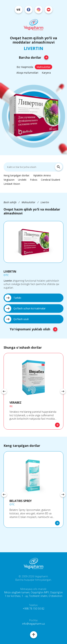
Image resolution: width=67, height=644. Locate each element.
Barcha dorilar (34, 57)
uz (18, 10)
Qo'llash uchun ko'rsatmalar (25, 308)
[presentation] (4, 391)
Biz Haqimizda (25, 67)
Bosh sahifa (10, 202)
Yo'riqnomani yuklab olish (34, 329)
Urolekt (22, 180)
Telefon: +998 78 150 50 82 (33, 607)
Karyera (46, 73)
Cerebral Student (51, 180)
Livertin (45, 202)
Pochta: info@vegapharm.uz (33, 622)
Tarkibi (13, 298)
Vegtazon (9, 180)
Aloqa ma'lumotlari (27, 73)
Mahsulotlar (44, 67)
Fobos (34, 180)
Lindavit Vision (12, 184)
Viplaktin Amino (42, 175)
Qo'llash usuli (17, 319)
